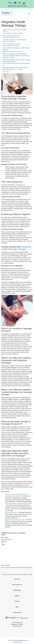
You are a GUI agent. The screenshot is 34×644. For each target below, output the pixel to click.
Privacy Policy (17, 612)
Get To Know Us (17, 585)
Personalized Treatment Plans (11, 37)
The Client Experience (9, 41)
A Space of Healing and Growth (12, 44)
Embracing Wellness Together (11, 46)
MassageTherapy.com (11, 512)
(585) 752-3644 (22, 6)
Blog (10, 3)
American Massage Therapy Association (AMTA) (19, 503)
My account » (17, 618)
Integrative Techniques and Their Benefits (14, 40)
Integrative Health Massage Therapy (16, 248)
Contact (17, 601)
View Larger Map (5, 565)
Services (17, 579)
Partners (17, 596)
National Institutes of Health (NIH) (15, 520)
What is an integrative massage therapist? (15, 54)
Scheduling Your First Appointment (12, 51)
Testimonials (17, 590)
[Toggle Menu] (30, 13)
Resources (6, 71)
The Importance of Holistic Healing (12, 33)
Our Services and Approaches (11, 36)
